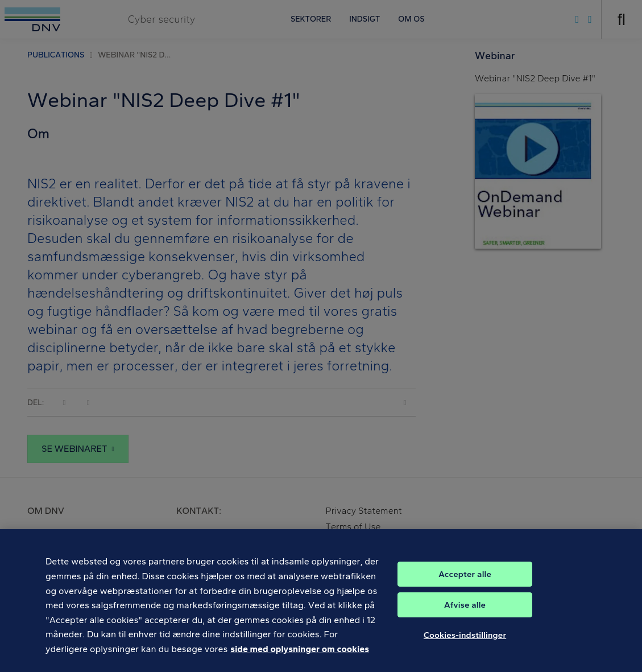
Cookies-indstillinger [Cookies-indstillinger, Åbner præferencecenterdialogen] (465, 645)
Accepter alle (465, 584)
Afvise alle (465, 615)
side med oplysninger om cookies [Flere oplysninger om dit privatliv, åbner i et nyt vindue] (300, 659)
